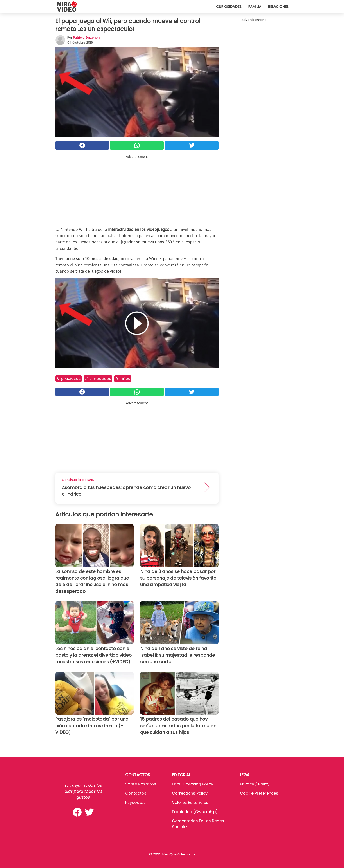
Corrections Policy (190, 793)
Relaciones (278, 7)
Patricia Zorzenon (86, 38)
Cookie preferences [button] (259, 793)
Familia (255, 7)
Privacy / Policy (255, 784)
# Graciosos (69, 378)
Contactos (136, 793)
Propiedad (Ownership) (195, 812)
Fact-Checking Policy (193, 784)
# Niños (123, 378)
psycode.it (135, 802)
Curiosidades (229, 7)
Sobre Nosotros (141, 784)
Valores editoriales (190, 802)
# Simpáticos (98, 378)
